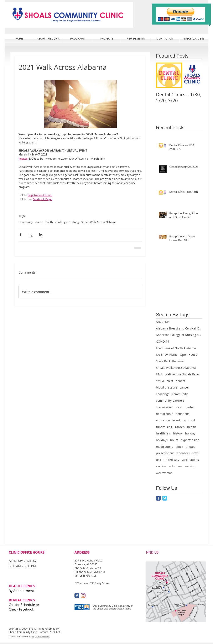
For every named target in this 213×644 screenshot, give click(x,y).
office (179, 447)
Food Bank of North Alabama (176, 348)
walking (74, 222)
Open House (189, 355)
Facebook (26, 609)
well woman (164, 473)
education (163, 420)
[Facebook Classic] (158, 498)
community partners (170, 400)
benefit (180, 381)
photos (190, 447)
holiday (190, 433)
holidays (162, 440)
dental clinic (165, 414)
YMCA (160, 381)
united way (171, 460)
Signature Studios (41, 637)
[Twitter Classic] (165, 498)
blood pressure (167, 387)
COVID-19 (163, 341)
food (192, 420)
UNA (159, 374)
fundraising (164, 427)
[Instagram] (83, 595)
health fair (163, 433)
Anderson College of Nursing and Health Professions (179, 335)
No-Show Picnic (167, 355)
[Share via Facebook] (20, 235)
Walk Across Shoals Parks (182, 374)
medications (165, 447)
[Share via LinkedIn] (41, 235)
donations (183, 414)
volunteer (176, 466)
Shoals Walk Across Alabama (99, 222)
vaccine (161, 466)
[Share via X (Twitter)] (31, 235)
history (178, 433)
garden (180, 427)
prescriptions (165, 453)
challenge (61, 222)
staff (195, 453)
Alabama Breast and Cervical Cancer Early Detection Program (179, 328)
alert (170, 381)
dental (189, 407)
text (159, 460)
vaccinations (190, 460)
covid (179, 407)
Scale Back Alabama (170, 361)
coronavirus (164, 407)
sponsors (183, 453)
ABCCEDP (162, 322)
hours (174, 440)
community (26, 222)
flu (184, 420)
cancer (184, 387)
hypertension (190, 440)
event (39, 222)
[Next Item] (195, 75)
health (49, 222)
